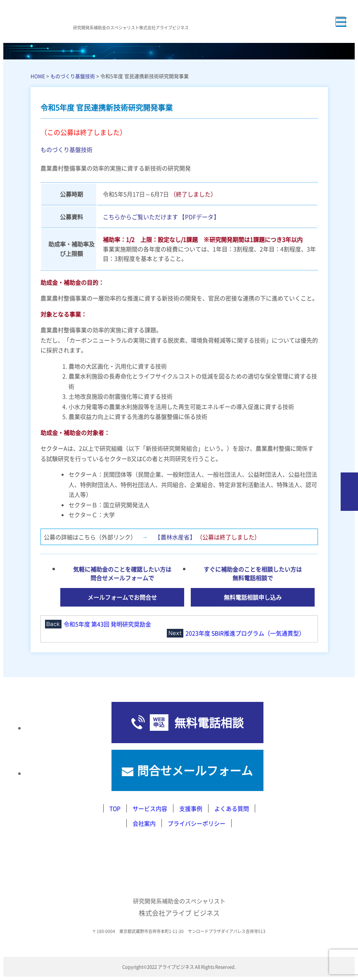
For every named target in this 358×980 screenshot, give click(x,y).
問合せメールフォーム (195, 770)
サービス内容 (150, 808)
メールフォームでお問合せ (122, 597)
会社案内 (144, 823)
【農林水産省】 (175, 537)
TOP (115, 808)
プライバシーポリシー (197, 823)
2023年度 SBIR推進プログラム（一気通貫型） (245, 633)
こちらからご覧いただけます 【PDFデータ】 (161, 217)
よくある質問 (232, 808)
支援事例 (191, 808)
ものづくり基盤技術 (73, 76)
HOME (38, 76)
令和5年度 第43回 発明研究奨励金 (107, 624)
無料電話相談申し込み (253, 597)
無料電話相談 (209, 723)
